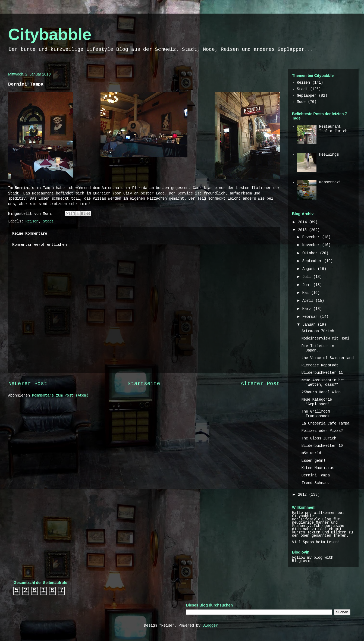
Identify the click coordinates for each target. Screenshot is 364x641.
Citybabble (50, 34)
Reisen (32, 222)
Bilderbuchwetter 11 (322, 373)
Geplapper (307, 96)
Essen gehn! (313, 461)
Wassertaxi (330, 183)
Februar (311, 317)
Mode (301, 102)
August (310, 269)
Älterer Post (260, 384)
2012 (303, 495)
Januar (310, 325)
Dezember (312, 237)
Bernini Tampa (316, 476)
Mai (307, 293)
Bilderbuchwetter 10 (322, 446)
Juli (308, 277)
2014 (303, 222)
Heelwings (329, 155)
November (312, 245)
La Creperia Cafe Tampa (325, 424)
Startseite (144, 384)
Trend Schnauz (316, 483)
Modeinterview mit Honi (325, 339)
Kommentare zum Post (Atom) (60, 396)
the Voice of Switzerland (328, 358)
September (313, 261)
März (308, 309)
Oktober (311, 253)
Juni (308, 285)
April (309, 301)
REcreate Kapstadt (320, 366)
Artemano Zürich (318, 331)
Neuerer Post (28, 384)
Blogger (210, 626)
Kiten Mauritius (318, 468)
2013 (303, 230)
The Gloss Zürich (319, 439)
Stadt (48, 222)
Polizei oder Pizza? (322, 431)
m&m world (311, 453)
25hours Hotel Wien (321, 392)
